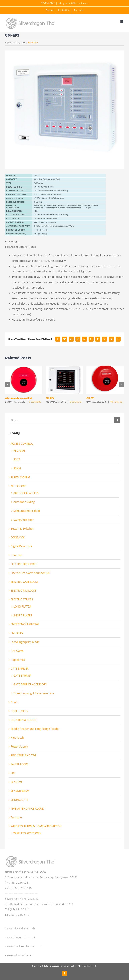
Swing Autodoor (24, 520)
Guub (14, 702)
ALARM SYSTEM (20, 477)
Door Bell (16, 555)
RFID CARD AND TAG (23, 755)
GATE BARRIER (20, 669)
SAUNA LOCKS (19, 764)
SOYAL (17, 468)
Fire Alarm (33, 43)
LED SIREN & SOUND (24, 720)
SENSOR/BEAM (20, 791)
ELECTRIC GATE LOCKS (25, 582)
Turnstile (16, 817)
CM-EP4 (50, 398)
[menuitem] (50, 10)
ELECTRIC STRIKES (22, 599)
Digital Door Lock (21, 546)
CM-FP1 (90, 398)
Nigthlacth (17, 738)
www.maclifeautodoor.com (24, 946)
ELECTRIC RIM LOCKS (24, 591)
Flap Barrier (18, 660)
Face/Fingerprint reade (25, 642)
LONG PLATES (22, 606)
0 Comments (35, 402)
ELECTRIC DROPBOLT (24, 564)
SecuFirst (16, 782)
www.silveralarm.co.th (21, 928)
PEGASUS (19, 451)
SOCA (17, 459)
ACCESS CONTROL (22, 444)
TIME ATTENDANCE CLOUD (27, 809)
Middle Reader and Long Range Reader (35, 729)
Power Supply (19, 746)
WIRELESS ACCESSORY (27, 833)
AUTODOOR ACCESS (26, 493)
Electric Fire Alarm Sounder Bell (30, 573)
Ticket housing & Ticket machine (34, 693)
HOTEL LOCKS (19, 711)
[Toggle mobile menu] (122, 21)
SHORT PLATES (23, 615)
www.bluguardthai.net (21, 937)
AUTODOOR (18, 486)
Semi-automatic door (27, 511)
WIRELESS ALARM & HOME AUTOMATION (36, 826)
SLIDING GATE (19, 800)
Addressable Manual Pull (19, 398)
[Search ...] (61, 420)
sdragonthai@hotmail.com (73, 3)
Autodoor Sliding (24, 502)
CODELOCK (18, 537)
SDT (13, 773)
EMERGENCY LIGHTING (25, 624)
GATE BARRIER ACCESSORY (30, 684)
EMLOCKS (17, 633)
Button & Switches (22, 529)
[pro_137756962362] (64, 110)
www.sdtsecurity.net (20, 955)
